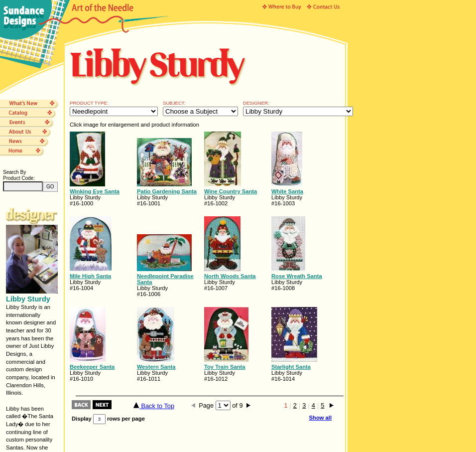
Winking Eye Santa (95, 191)
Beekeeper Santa (92, 367)
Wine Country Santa (231, 191)
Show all (320, 418)
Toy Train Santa (225, 367)
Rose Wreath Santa (297, 276)
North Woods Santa (230, 276)
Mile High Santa (90, 276)
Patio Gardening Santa (167, 191)
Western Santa (156, 367)
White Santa (287, 191)
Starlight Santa (291, 367)
